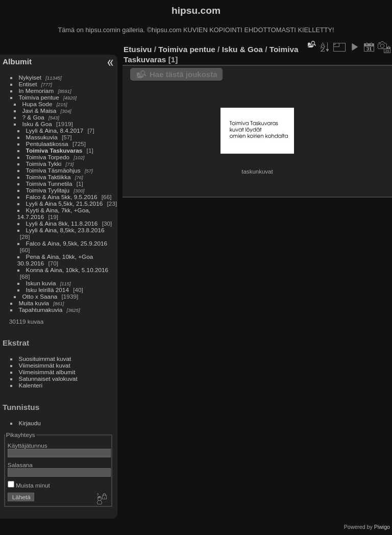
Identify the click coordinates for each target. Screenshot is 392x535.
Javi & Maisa (40, 111)
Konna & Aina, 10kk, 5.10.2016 (67, 270)
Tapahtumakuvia (41, 310)
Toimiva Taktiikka (48, 177)
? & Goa (33, 117)
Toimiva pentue (39, 97)
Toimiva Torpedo (48, 157)
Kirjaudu (30, 423)
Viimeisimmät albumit (47, 372)
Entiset (28, 84)
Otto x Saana (40, 296)
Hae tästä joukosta (183, 74)
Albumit (17, 62)
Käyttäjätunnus (28, 445)
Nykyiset (30, 77)
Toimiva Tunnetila (49, 184)
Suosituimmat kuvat (45, 359)
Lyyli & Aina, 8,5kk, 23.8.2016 (65, 230)
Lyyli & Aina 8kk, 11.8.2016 (62, 223)
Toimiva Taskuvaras (54, 150)
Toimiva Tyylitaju (48, 190)
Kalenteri (31, 385)
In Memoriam (36, 91)
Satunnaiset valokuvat (48, 379)
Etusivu (138, 49)
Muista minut (29, 485)
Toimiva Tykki (44, 164)
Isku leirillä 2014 (47, 290)
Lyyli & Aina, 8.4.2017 (55, 130)
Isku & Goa (37, 124)
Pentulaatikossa (47, 144)
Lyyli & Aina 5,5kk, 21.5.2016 (65, 203)
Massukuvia (42, 137)
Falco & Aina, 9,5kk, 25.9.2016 (67, 243)
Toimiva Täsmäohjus (53, 170)
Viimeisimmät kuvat (45, 365)
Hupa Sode (38, 104)
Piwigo (382, 527)
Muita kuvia (34, 303)
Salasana (20, 465)
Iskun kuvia (41, 283)
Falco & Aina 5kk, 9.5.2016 (62, 197)
